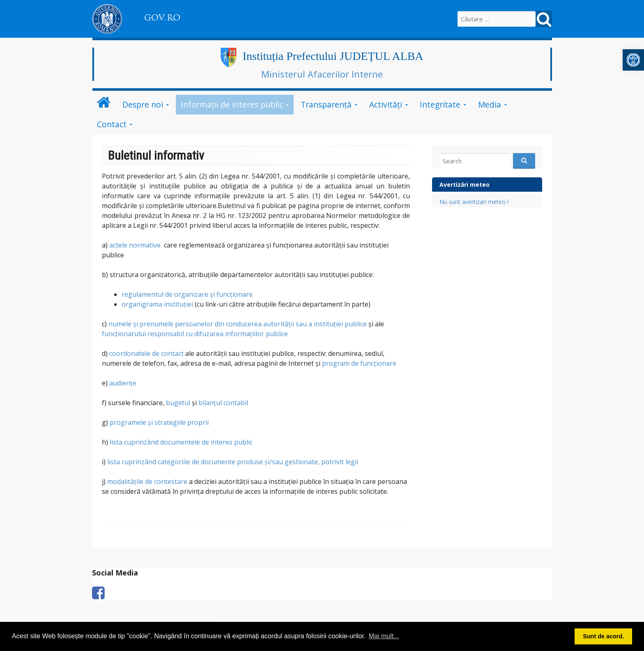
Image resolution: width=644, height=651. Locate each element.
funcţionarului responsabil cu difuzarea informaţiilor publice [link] (195, 334)
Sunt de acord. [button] (603, 636)
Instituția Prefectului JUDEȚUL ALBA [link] (333, 56)
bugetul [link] (178, 403)
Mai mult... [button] (384, 636)
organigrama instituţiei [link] (157, 304)
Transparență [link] (326, 104)
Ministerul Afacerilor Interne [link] (322, 74)
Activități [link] (386, 104)
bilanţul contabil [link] (223, 403)
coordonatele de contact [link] (146, 353)
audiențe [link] (123, 383)
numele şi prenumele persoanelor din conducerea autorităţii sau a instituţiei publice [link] (238, 324)
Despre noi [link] (143, 104)
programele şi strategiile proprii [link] (159, 422)
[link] (633, 60)
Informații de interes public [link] (232, 104)
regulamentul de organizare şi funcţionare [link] (187, 294)
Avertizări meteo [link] (465, 185)
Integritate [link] (440, 104)
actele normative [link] (135, 245)
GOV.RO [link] (162, 18)
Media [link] (490, 104)
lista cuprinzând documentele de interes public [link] (181, 442)
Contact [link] (112, 124)
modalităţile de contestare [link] (147, 481)
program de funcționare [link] (359, 363)
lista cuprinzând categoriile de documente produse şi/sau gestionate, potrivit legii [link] (233, 462)
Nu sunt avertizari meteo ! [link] (474, 202)
